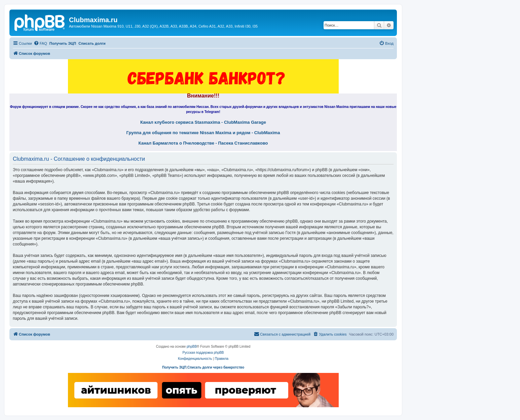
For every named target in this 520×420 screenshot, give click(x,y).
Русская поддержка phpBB (203, 353)
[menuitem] (40, 43)
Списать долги (92, 43)
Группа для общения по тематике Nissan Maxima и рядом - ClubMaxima (203, 133)
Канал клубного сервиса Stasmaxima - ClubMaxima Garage (203, 122)
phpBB (192, 347)
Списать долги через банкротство (216, 367)
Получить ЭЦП (63, 43)
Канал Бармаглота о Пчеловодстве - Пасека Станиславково (203, 143)
